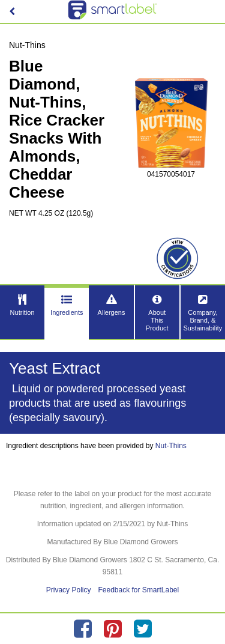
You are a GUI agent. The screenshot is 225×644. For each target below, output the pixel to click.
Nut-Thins (171, 446)
